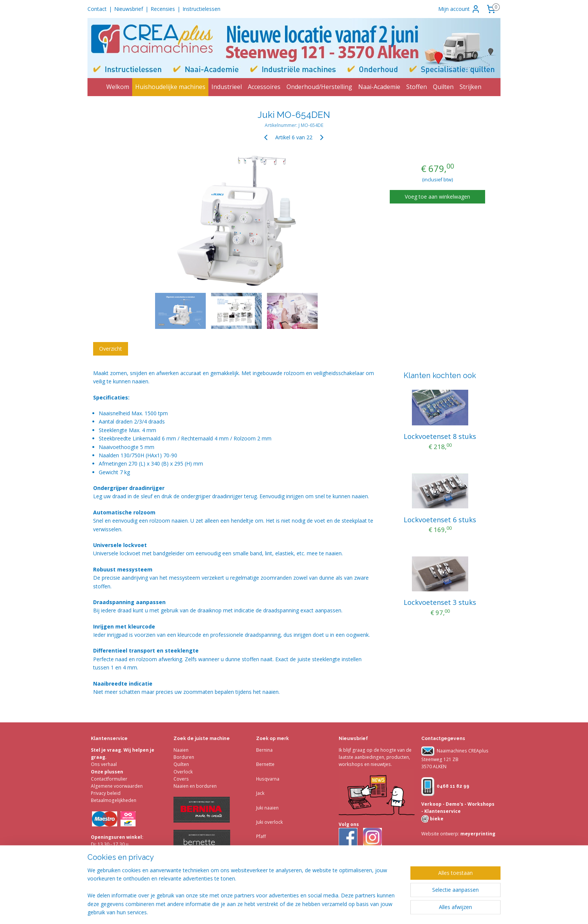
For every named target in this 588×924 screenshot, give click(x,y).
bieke (436, 819)
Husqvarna (268, 779)
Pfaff (261, 836)
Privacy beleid (106, 793)
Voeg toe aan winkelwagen (437, 197)
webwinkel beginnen (368, 910)
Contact (97, 9)
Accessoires (264, 87)
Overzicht (111, 349)
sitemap (324, 910)
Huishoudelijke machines (170, 87)
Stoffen (417, 87)
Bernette (265, 764)
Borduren (184, 757)
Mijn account (459, 9)
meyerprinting (477, 834)
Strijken (470, 87)
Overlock (183, 772)
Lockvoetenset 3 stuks (440, 602)
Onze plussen (107, 772)
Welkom (118, 87)
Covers (181, 779)
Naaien (181, 750)
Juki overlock (269, 822)
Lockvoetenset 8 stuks (440, 436)
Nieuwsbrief (129, 9)
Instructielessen (201, 9)
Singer (263, 851)
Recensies (163, 9)
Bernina (264, 750)
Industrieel (227, 87)
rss (340, 910)
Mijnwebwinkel (434, 910)
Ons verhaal (104, 764)
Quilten (443, 87)
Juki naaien (267, 808)
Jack (260, 793)
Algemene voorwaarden (117, 786)
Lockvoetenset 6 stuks (440, 520)
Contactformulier (109, 779)
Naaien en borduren (195, 786)
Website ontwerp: (440, 834)
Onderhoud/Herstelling (319, 87)
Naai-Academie (379, 87)
